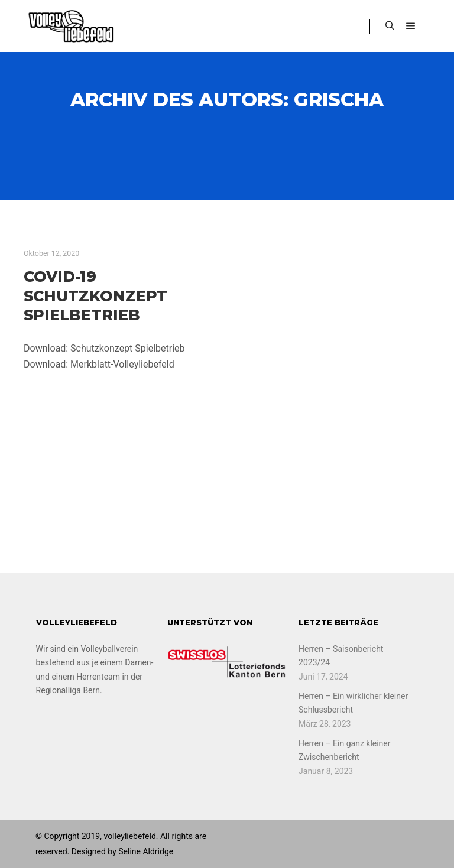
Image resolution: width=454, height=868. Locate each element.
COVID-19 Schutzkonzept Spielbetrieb (95, 296)
